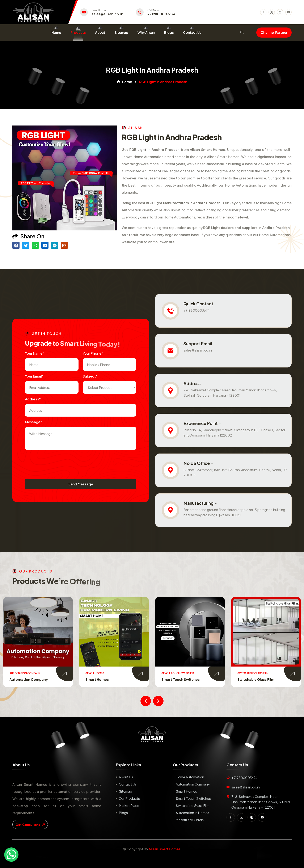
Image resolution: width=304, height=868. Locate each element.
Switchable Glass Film (193, 806)
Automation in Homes (192, 813)
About (100, 32)
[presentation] (57, 462)
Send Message (81, 484)
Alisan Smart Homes (164, 849)
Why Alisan (146, 32)
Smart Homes (171, 679)
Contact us (128, 784)
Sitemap (121, 32)
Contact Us (192, 32)
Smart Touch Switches (255, 679)
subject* (90, 376)
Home (56, 32)
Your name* (35, 353)
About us (126, 777)
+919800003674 (161, 14)
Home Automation (23, 679)
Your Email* (34, 376)
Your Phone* (93, 353)
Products (78, 32)
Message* (33, 422)
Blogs (169, 32)
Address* (33, 399)
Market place (129, 806)
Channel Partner (274, 32)
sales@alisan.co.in (107, 14)
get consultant (30, 824)
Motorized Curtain (190, 820)
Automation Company (103, 679)
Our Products (129, 798)
